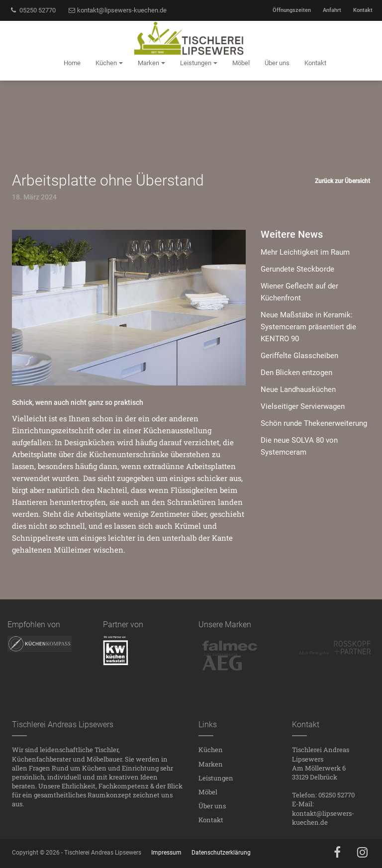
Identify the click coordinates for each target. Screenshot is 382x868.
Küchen (211, 750)
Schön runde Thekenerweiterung (314, 423)
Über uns (212, 806)
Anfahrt (332, 10)
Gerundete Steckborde (297, 269)
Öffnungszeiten (292, 10)
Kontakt (363, 10)
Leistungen (216, 778)
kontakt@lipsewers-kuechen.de (117, 10)
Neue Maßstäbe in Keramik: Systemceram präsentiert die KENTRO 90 (308, 327)
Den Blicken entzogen (296, 373)
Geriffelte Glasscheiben (299, 356)
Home (72, 63)
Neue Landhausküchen (298, 389)
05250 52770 (33, 10)
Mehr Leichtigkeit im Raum (305, 252)
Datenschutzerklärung (221, 853)
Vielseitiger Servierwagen (303, 406)
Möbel (208, 792)
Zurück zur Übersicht (342, 181)
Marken (211, 764)
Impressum (166, 853)
